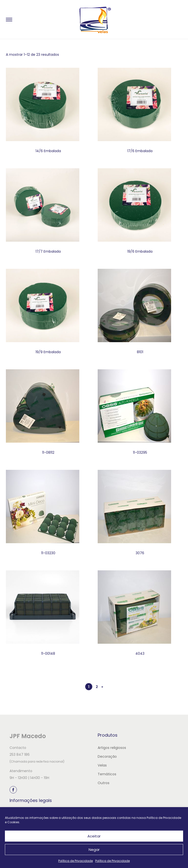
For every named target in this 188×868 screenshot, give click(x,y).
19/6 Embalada (140, 251)
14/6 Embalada (48, 151)
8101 (140, 352)
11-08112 (48, 452)
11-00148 (48, 654)
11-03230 (48, 553)
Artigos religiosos (112, 748)
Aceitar (94, 836)
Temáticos (107, 774)
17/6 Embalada (140, 151)
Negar (94, 850)
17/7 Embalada (48, 251)
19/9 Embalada (48, 352)
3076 (140, 553)
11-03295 (140, 452)
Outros (104, 783)
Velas (102, 765)
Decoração (107, 756)
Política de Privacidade (76, 861)
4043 (140, 654)
